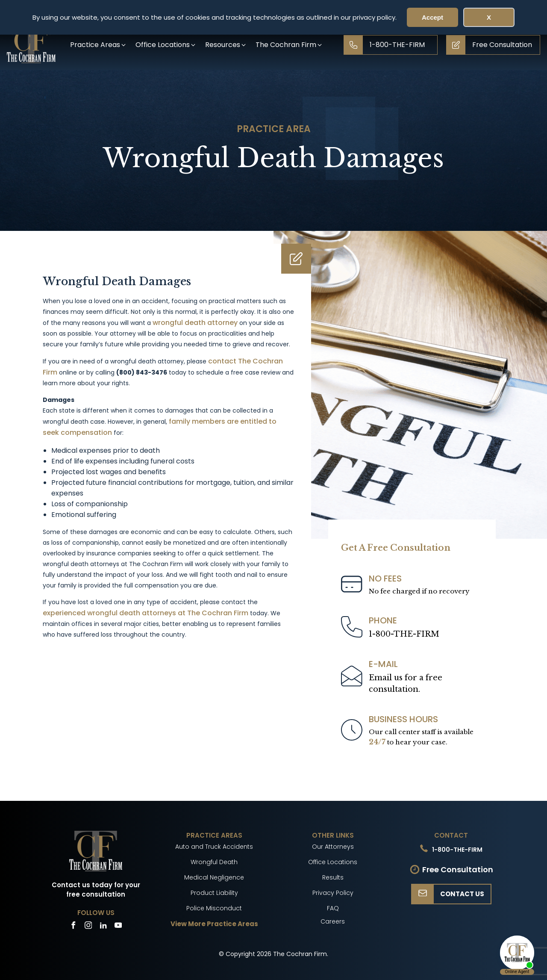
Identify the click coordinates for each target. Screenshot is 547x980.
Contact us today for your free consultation (96, 890)
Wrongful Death (214, 862)
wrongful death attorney (195, 323)
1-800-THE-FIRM (404, 634)
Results (333, 877)
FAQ (333, 908)
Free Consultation (458, 869)
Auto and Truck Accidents (214, 847)
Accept (432, 17)
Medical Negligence (214, 877)
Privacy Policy (333, 893)
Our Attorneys (333, 847)
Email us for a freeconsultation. (406, 683)
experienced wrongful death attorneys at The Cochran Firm (146, 613)
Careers (333, 921)
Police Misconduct (214, 908)
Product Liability (214, 893)
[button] (99, 45)
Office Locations (333, 862)
